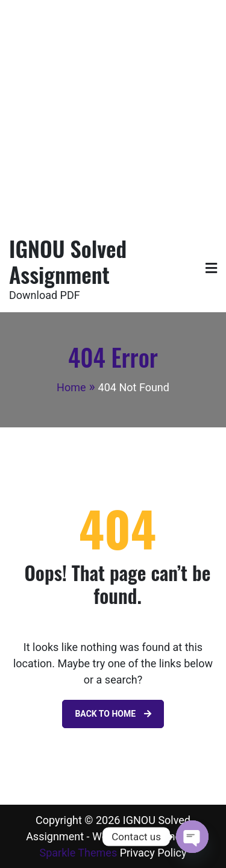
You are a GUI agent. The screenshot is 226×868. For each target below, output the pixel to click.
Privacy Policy (153, 853)
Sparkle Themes (79, 853)
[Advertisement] (113, 113)
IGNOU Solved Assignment (68, 261)
